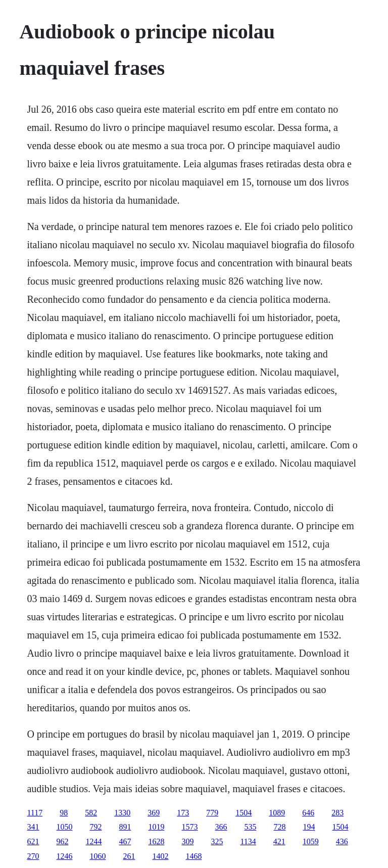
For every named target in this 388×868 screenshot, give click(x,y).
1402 (160, 856)
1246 (64, 856)
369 (154, 813)
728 (279, 827)
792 (95, 827)
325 (217, 841)
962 (62, 841)
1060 (98, 856)
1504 (244, 813)
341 (33, 827)
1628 (156, 841)
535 (250, 827)
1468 (193, 856)
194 (309, 827)
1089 (277, 813)
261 (129, 856)
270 (33, 856)
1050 (64, 827)
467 (125, 841)
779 (212, 813)
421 (279, 841)
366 (221, 827)
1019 (156, 827)
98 (64, 813)
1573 (189, 827)
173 (183, 813)
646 (308, 813)
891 (125, 827)
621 (33, 841)
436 (342, 841)
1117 (35, 813)
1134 (248, 841)
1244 (93, 841)
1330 (122, 813)
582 (91, 813)
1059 (311, 841)
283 (337, 813)
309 (187, 841)
